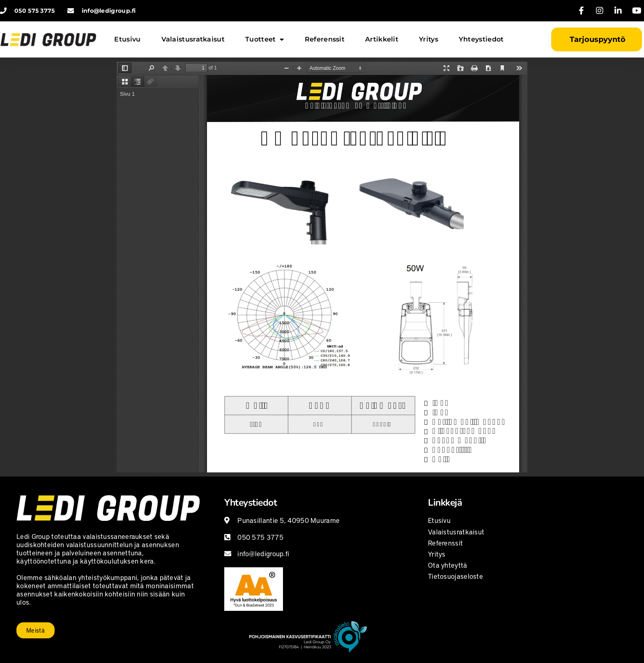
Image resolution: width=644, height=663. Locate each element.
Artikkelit (382, 39)
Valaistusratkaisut (193, 39)
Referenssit (325, 39)
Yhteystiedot (481, 39)
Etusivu (127, 39)
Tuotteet (265, 39)
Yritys (429, 39)
